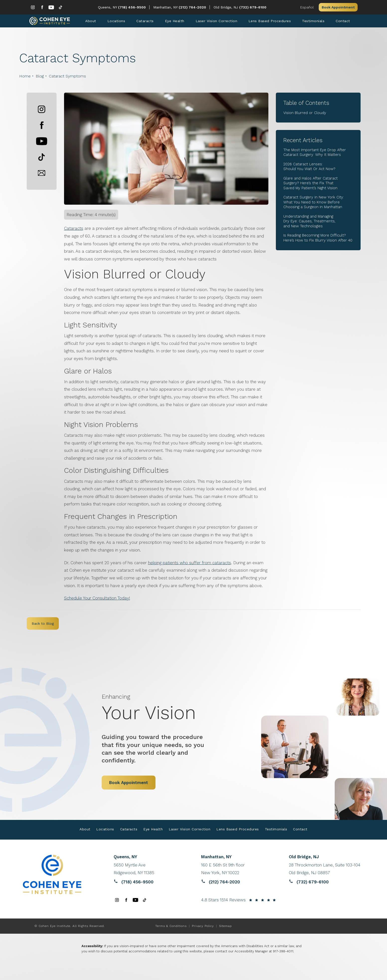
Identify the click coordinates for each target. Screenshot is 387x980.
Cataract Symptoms (67, 77)
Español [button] (307, 7)
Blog (40, 77)
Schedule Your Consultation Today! (97, 600)
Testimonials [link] (313, 22)
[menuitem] (33, 7)
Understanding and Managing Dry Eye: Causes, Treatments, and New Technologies (309, 223)
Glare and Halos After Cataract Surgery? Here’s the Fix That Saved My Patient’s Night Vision (310, 185)
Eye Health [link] (175, 22)
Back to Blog (43, 625)
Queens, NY (108, 7)
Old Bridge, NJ (226, 7)
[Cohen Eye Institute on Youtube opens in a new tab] (51, 7)
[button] (42, 111)
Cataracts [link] (145, 22)
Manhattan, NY (166, 7)
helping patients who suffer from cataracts (190, 564)
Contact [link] (343, 22)
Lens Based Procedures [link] (270, 22)
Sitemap (225, 927)
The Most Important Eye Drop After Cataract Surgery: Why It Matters (315, 154)
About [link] (91, 22)
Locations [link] (116, 22)
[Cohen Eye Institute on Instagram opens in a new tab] (33, 7)
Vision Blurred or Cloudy (305, 114)
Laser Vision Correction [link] (217, 22)
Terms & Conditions (171, 927)
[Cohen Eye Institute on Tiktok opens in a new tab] (60, 7)
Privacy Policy (203, 927)
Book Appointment (338, 7)
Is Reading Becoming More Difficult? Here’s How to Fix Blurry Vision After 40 (318, 239)
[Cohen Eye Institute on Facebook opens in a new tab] (42, 7)
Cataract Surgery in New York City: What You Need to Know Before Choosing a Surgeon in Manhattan (314, 204)
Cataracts (74, 230)
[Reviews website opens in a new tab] (151, 870)
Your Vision (158, 709)
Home (25, 77)
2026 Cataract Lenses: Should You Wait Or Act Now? (309, 168)
